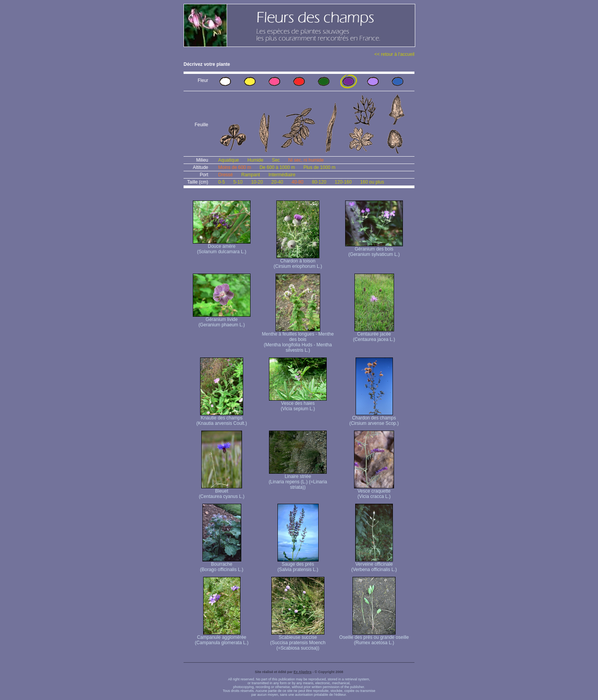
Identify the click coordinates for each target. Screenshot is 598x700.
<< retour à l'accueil (394, 54)
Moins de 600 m (235, 167)
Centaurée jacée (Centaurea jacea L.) (374, 335)
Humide (255, 160)
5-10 (238, 182)
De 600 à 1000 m (277, 167)
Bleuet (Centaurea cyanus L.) (222, 492)
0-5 (221, 182)
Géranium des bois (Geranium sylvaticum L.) (374, 250)
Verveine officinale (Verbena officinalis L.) (374, 565)
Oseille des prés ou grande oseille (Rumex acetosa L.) (374, 638)
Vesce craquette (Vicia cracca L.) (374, 492)
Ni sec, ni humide (306, 160)
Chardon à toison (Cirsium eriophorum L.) (298, 261)
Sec (276, 160)
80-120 (319, 182)
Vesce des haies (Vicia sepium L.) (298, 404)
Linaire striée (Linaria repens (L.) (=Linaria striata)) (298, 480)
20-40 (277, 182)
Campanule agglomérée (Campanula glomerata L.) (221, 638)
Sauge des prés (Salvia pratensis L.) (298, 565)
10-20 (257, 182)
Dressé (226, 175)
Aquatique (229, 160)
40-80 (298, 182)
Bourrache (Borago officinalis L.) (222, 565)
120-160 (343, 182)
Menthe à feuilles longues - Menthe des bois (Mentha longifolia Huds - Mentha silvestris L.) (298, 340)
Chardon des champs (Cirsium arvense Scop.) (374, 418)
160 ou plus (372, 182)
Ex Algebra (303, 672)
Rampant (251, 175)
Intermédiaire (282, 175)
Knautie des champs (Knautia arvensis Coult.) (221, 418)
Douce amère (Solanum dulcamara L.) (222, 247)
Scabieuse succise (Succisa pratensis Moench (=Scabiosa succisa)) (298, 641)
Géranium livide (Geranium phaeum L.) (222, 320)
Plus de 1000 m (319, 167)
